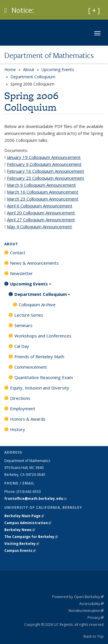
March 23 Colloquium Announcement (43, 199)
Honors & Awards (28, 419)
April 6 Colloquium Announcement (40, 206)
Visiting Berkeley (22, 544)
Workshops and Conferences (43, 336)
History (18, 429)
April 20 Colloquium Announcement (41, 213)
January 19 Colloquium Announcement (44, 157)
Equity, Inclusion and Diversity (40, 388)
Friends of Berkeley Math (39, 357)
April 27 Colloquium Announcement (41, 220)
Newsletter (21, 273)
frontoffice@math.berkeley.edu (35, 499)
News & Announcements (34, 263)
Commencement (31, 367)
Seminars (23, 325)
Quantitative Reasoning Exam (44, 377)
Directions (20, 398)
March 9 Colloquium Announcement (41, 185)
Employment (23, 409)
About (29, 69)
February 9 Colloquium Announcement (44, 164)
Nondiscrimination (86, 610)
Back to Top (94, 636)
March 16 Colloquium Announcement (43, 192)
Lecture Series (29, 315)
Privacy (96, 617)
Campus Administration (28, 523)
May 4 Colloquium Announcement (39, 227)
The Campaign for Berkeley (31, 537)
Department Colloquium (33, 77)
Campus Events (20, 551)
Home (10, 69)
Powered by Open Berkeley (78, 597)
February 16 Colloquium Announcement (46, 171)
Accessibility (91, 604)
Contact (18, 253)
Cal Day (22, 346)
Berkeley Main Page (24, 516)
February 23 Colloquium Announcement (46, 178)
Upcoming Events (58, 69)
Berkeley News (20, 530)
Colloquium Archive (37, 305)
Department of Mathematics (49, 55)
